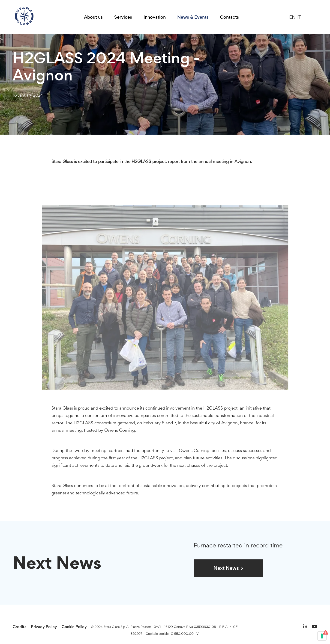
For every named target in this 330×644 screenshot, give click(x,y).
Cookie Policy (74, 627)
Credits (19, 627)
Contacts (229, 17)
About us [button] (93, 17)
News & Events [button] (193, 17)
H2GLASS (213, 408)
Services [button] (123, 17)
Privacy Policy (44, 627)
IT (299, 17)
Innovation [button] (155, 17)
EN (292, 17)
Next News (226, 568)
